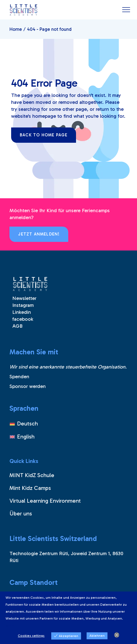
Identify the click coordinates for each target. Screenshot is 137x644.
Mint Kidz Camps (30, 488)
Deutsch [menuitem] (27, 424)
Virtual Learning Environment (45, 501)
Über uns (21, 513)
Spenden (19, 377)
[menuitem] (24, 424)
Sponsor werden (28, 386)
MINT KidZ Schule (32, 475)
